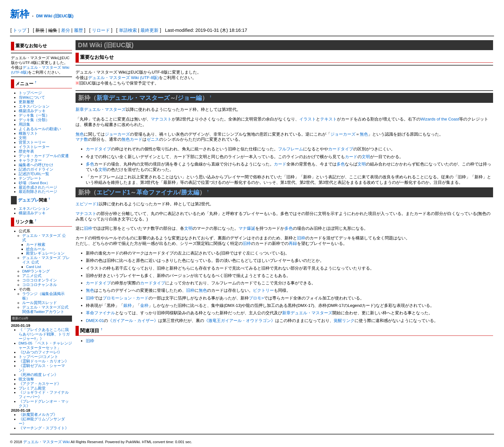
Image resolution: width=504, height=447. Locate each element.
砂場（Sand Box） (35, 183)
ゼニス (153, 139)
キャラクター (30, 160)
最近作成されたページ (38, 187)
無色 (80, 134)
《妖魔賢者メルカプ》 (38, 414)
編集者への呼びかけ (36, 165)
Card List (34, 267)
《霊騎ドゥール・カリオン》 (44, 361)
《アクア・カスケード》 (40, 384)
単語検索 (128, 30)
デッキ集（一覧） (34, 115)
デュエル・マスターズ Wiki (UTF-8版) (123, 78)
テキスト (328, 119)
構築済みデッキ (32, 111)
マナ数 (82, 139)
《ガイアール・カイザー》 (133, 321)
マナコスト (161, 119)
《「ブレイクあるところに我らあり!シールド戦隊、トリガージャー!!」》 (44, 334)
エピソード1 (113, 192)
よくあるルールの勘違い (40, 129)
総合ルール (36, 249)
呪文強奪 (26, 379)
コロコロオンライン (40, 280)
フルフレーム (291, 149)
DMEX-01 (95, 321)
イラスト (308, 119)
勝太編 (190, 192)
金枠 (144, 305)
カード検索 (36, 244)
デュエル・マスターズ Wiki (46, 442)
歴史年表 (26, 151)
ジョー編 (190, 98)
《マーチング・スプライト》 (44, 428)
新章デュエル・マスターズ (133, 98)
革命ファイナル (158, 192)
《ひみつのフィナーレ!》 (40, 352)
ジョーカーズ (117, 134)
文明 (22, 138)
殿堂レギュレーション (45, 253)
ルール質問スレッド (40, 303)
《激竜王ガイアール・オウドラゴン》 (240, 321)
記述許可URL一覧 (34, 174)
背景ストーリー (32, 142)
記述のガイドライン (36, 169)
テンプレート (30, 178)
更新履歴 (26, 102)
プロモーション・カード (126, 298)
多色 (90, 164)
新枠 (20, 14)
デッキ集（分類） (34, 120)
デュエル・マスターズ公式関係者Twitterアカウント (45, 309)
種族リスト (28, 133)
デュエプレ (28, 200)
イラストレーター (34, 147)
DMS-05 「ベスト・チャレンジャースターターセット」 (45, 345)
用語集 (24, 124)
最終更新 (149, 30)
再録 (293, 243)
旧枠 (88, 228)
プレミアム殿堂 (32, 388)
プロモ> (256, 298)
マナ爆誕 (247, 228)
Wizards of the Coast (440, 119)
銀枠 (128, 305)
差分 (66, 30)
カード (136, 139)
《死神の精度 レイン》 (38, 375)
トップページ (30, 93)
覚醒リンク (344, 321)
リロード (101, 30)
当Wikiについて (32, 97)
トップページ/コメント (38, 357)
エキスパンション (34, 106)
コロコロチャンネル (40, 285)
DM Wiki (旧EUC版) (55, 16)
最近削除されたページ (38, 191)
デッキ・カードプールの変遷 (44, 156)
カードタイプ (98, 149)
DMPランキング (36, 271)
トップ (20, 30)
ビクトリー (263, 290)
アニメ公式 (32, 276)
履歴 (78, 30)
